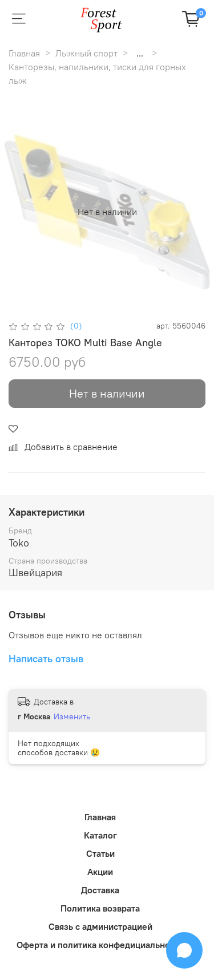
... (140, 53)
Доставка (100, 890)
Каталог (100, 835)
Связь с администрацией (100, 926)
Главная (24, 53)
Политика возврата (100, 908)
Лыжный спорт (86, 53)
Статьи (100, 853)
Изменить (72, 716)
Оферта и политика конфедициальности (100, 945)
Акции (100, 872)
